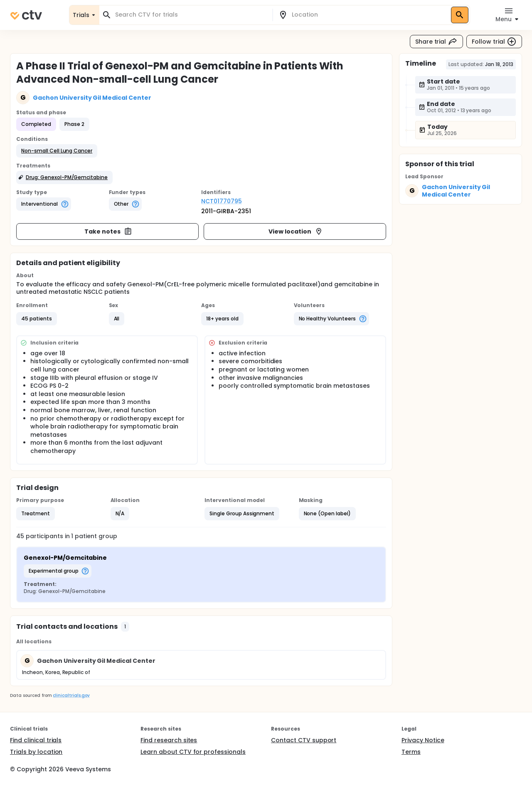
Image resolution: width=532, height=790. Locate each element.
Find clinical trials (36, 740)
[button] (57, 151)
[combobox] (191, 15)
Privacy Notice (423, 740)
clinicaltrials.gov (71, 695)
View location (296, 231)
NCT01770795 (222, 201)
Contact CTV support (304, 740)
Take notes (108, 231)
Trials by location (36, 752)
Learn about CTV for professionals (193, 752)
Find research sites (169, 740)
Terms (411, 752)
